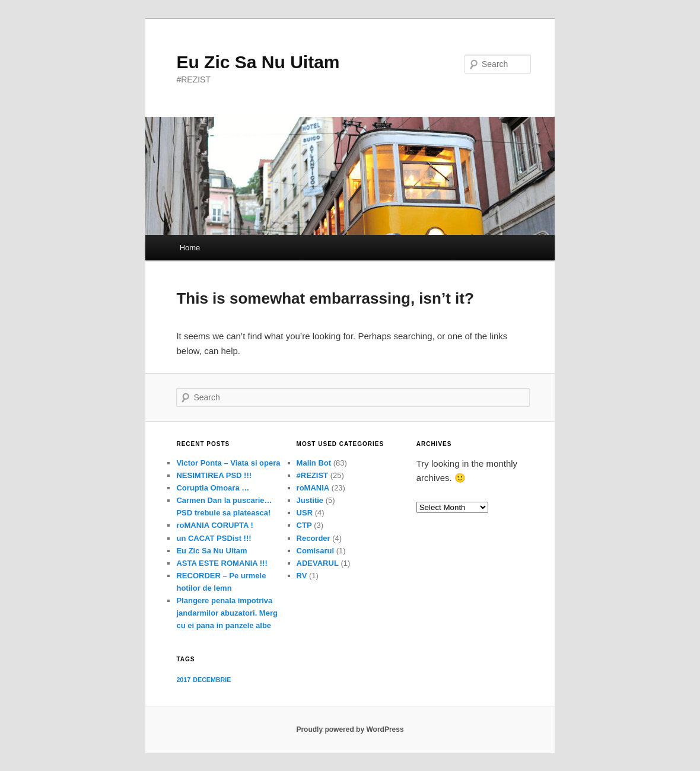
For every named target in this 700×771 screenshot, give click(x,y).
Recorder (314, 538)
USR (305, 513)
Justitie (310, 500)
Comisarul (316, 551)
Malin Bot (314, 463)
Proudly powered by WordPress (350, 729)
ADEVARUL (318, 563)
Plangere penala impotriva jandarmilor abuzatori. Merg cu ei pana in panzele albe (227, 613)
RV (302, 576)
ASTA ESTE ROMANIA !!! (222, 563)
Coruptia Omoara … (213, 488)
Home (190, 248)
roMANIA (313, 488)
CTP (304, 525)
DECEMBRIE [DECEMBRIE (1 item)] (212, 680)
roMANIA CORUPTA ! (215, 525)
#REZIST (312, 475)
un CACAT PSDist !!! (214, 538)
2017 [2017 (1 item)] (183, 680)
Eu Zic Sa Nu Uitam (258, 62)
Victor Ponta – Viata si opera (228, 463)
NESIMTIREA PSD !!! (214, 475)
